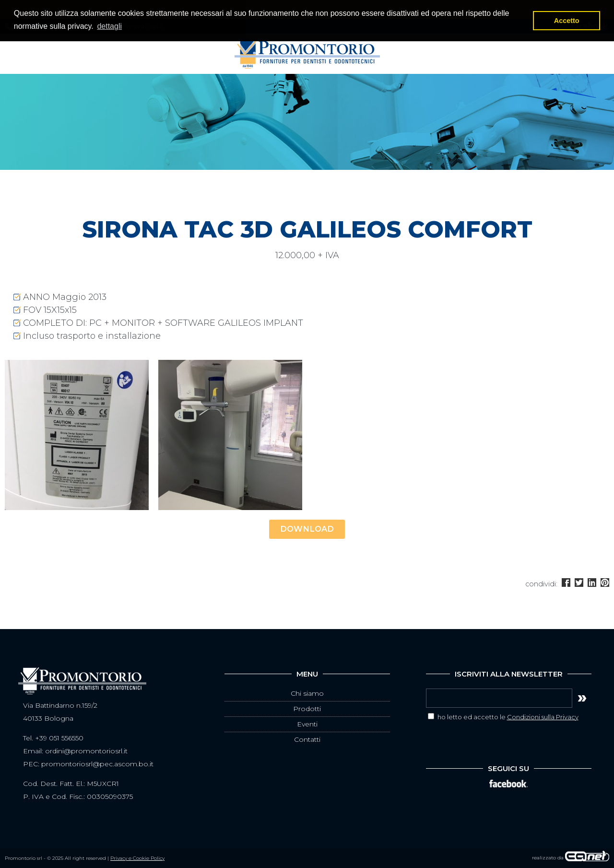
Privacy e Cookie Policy (137, 858)
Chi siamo (307, 693)
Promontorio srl (307, 54)
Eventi (307, 724)
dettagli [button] (109, 26)
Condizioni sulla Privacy (543, 717)
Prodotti (307, 709)
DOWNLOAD (307, 529)
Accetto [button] (567, 21)
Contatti (307, 739)
